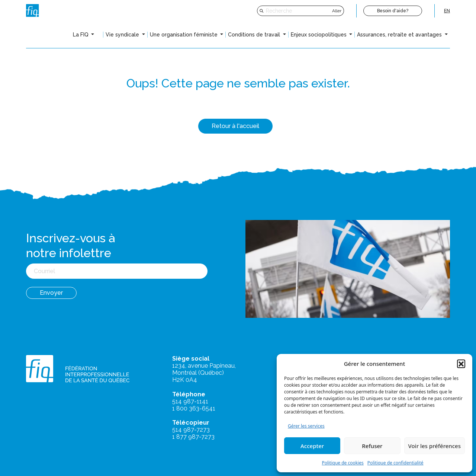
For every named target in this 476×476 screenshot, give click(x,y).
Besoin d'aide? (393, 11)
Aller (337, 11)
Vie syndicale (123, 35)
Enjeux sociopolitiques (319, 35)
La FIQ (81, 35)
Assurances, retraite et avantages (400, 35)
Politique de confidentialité (395, 463)
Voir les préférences (435, 446)
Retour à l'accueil (235, 126)
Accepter (312, 446)
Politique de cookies (342, 463)
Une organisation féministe (184, 35)
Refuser (372, 446)
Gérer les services (306, 426)
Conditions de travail (255, 35)
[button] (461, 364)
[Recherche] (298, 11)
